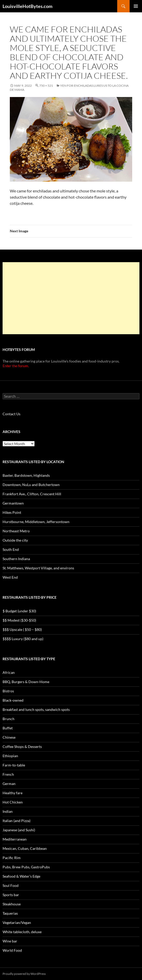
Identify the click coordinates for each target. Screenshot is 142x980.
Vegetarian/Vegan (17, 922)
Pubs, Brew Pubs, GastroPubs (26, 867)
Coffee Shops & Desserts (22, 747)
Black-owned (13, 700)
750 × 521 (46, 86)
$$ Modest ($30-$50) (19, 620)
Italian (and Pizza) (17, 821)
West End (10, 577)
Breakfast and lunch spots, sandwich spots (36, 709)
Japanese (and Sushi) (19, 830)
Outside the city (15, 540)
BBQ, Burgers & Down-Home (26, 682)
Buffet (8, 728)
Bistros (8, 691)
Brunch (9, 719)
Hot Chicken (13, 802)
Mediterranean (15, 839)
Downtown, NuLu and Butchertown (31, 485)
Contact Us (11, 414)
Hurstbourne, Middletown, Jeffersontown (36, 522)
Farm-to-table (14, 765)
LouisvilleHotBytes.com (27, 6)
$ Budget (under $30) (19, 611)
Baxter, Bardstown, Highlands (26, 475)
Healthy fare (13, 793)
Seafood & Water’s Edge (21, 876)
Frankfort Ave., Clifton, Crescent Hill (32, 494)
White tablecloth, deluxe (22, 932)
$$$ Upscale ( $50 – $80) (22, 629)
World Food (12, 950)
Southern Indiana (16, 559)
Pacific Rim (12, 858)
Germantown (13, 503)
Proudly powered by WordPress (24, 974)
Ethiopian (10, 756)
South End (11, 549)
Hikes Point (12, 512)
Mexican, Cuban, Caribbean (25, 848)
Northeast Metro (16, 531)
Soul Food (11, 885)
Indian (8, 811)
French (8, 774)
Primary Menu (136, 6)
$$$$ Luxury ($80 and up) (23, 639)
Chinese (9, 737)
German (9, 784)
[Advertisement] (71, 298)
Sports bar (11, 895)
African (9, 672)
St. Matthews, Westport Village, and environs (38, 568)
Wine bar (10, 941)
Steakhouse (12, 904)
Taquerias (10, 913)
